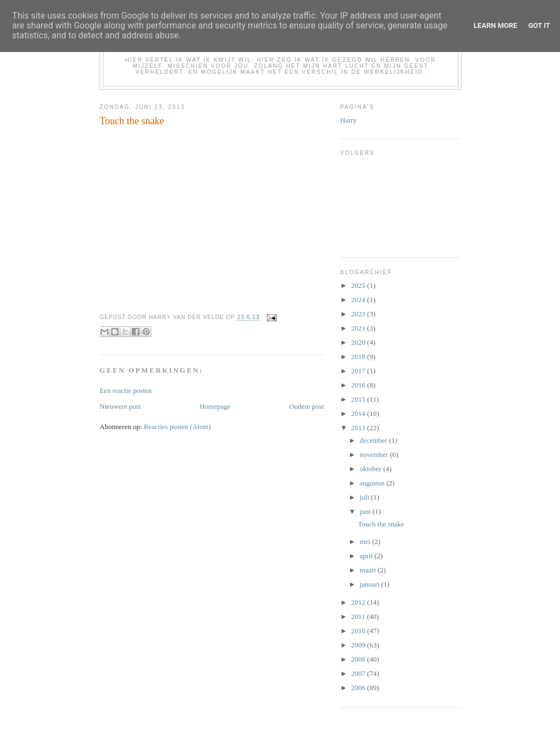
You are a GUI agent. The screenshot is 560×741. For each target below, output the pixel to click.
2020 (359, 342)
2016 (359, 385)
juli (366, 497)
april (367, 556)
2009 (359, 645)
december (375, 440)
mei (366, 542)
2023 (359, 314)
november (375, 455)
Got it (539, 25)
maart (369, 570)
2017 (359, 371)
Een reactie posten (126, 390)
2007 (359, 673)
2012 (359, 602)
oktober (372, 469)
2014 (359, 413)
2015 (359, 399)
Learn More (495, 25)
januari (371, 584)
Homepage (215, 406)
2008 (359, 659)
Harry (348, 120)
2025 (359, 285)
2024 (359, 300)
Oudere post (307, 406)
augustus (373, 483)
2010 (359, 631)
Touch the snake (381, 524)
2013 (359, 428)
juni (366, 511)
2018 (359, 357)
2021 (359, 328)
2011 (359, 616)
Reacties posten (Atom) (177, 427)
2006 (359, 688)
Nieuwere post (120, 406)
